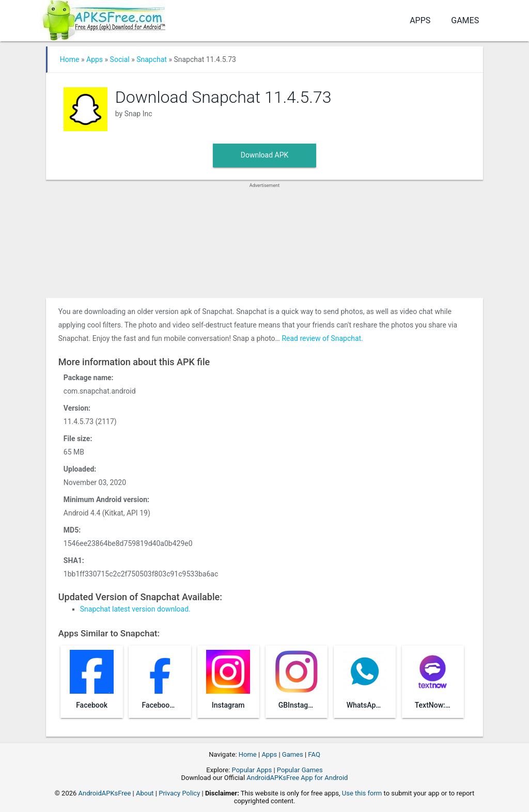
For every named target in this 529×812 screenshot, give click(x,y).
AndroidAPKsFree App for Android (297, 778)
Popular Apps (252, 770)
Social (120, 59)
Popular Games (300, 770)
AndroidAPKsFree (105, 793)
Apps (420, 20)
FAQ (314, 754)
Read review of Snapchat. (322, 338)
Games (465, 20)
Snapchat (152, 59)
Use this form (362, 793)
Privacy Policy (179, 793)
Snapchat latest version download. (135, 609)
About (145, 793)
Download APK (265, 155)
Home (70, 59)
